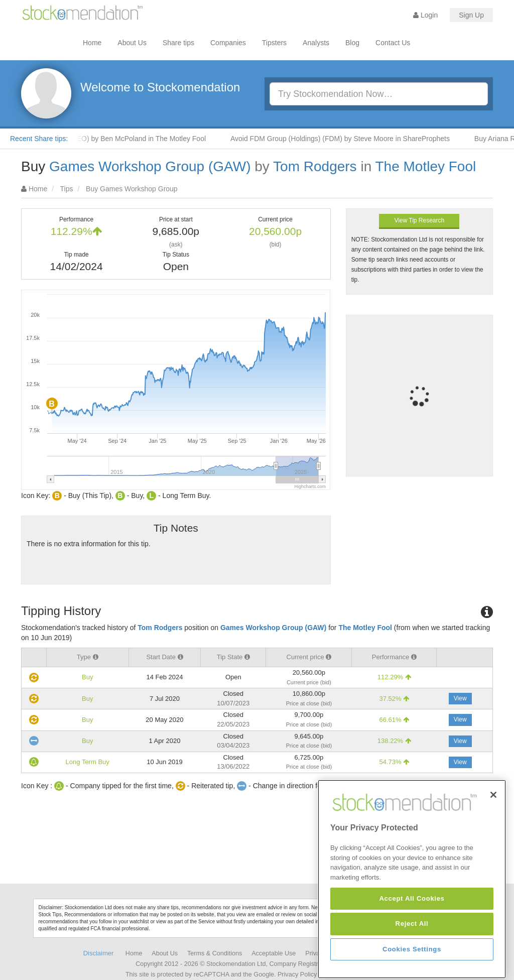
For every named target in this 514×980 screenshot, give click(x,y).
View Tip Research (419, 220)
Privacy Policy (297, 974)
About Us (132, 43)
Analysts (316, 43)
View (460, 698)
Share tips (178, 43)
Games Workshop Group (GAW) (150, 166)
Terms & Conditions (215, 953)
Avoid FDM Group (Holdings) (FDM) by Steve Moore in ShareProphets (354, 139)
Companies (228, 43)
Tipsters (274, 43)
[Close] (493, 858)
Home (92, 43)
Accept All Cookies (412, 962)
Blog (352, 43)
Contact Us (393, 43)
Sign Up (471, 15)
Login (425, 15)
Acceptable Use (274, 953)
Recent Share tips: (39, 139)
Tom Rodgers (315, 166)
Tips (67, 189)
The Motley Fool (425, 166)
